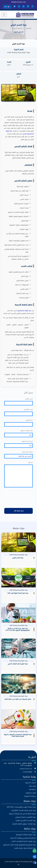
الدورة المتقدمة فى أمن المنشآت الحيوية (22, 814)
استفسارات (32, 789)
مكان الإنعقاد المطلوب (26, 431)
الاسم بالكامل (29, 399)
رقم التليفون (29, 420)
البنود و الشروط (31, 793)
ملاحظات (30, 462)
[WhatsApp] (35, 851)
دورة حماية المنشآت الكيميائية (26, 835)
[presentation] (19, 497)
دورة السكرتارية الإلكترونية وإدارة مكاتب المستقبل (19, 845)
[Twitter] (28, 6)
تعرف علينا (32, 786)
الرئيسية (28, 28)
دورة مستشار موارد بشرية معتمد (25, 848)
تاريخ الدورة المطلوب (27, 441)
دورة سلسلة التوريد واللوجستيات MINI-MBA (21, 807)
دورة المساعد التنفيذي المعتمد (26, 820)
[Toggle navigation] (4, 15)
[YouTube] (14, 6)
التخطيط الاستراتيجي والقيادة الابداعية (23, 838)
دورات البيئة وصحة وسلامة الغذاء (19, 52)
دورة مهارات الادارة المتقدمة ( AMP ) (23, 841)
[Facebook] (32, 6)
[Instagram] (19, 6)
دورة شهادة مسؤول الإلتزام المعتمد (24, 824)
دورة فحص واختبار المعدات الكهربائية (24, 810)
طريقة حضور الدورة (27, 452)
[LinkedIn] (23, 6)
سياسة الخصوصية (30, 796)
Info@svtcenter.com (18, 2)
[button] (35, 857)
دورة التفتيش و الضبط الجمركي (26, 817)
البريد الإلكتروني (28, 409)
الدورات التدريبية (31, 783)
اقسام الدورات (17, 28)
